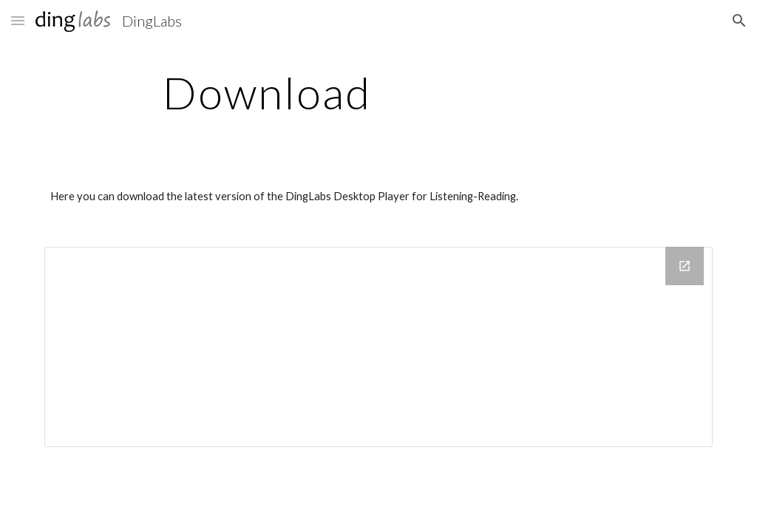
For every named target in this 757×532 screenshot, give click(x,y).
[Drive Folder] (379, 347)
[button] (18, 20)
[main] (267, 92)
